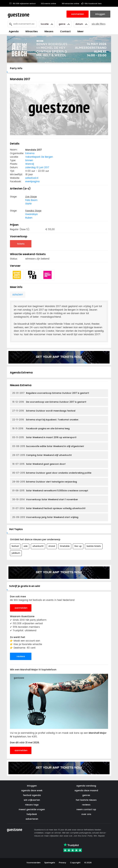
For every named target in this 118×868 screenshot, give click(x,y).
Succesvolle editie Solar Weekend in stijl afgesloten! (48, 446)
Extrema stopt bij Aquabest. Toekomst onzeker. (46, 420)
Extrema (30, 153)
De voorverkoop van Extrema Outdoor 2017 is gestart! (49, 402)
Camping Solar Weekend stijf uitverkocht (42, 455)
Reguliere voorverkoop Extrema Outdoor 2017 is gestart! (51, 393)
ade (26, 546)
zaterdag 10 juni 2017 (37, 168)
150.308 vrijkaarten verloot (22, 4)
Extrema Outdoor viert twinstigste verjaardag (45, 482)
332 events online (47, 4)
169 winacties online (69, 4)
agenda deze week (32, 790)
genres (86, 795)
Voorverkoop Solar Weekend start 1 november (45, 500)
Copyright (75, 863)
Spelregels (50, 863)
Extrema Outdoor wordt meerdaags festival (44, 411)
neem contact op (86, 809)
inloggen (32, 786)
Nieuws (49, 31)
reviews (21, 656)
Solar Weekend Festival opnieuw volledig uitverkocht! (49, 508)
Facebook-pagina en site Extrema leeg (41, 429)
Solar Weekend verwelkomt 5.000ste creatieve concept (50, 491)
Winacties (31, 31)
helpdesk (32, 814)
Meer (81, 31)
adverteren (32, 819)
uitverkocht (38, 546)
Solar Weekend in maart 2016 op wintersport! (44, 437)
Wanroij (30, 164)
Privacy (63, 863)
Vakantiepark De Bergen (39, 157)
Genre (64, 24)
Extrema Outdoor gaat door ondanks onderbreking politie (52, 473)
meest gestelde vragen (32, 809)
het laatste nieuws (86, 800)
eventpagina (32, 182)
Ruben (29, 218)
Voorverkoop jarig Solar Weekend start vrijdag (45, 517)
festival (15, 546)
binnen (29, 160)
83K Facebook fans (92, 4)
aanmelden (21, 608)
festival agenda (32, 795)
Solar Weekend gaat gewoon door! (39, 464)
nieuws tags (32, 805)
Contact (65, 31)
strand (52, 546)
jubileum (16, 553)
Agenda (14, 31)
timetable (65, 546)
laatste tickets (94, 546)
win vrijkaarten (32, 800)
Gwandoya (31, 214)
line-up (78, 546)
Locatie (47, 24)
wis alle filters (99, 24)
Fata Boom (31, 200)
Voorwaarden (33, 863)
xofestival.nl (32, 178)
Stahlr (29, 204)
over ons (86, 814)
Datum (81, 24)
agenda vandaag (86, 786)
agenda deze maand (86, 790)
